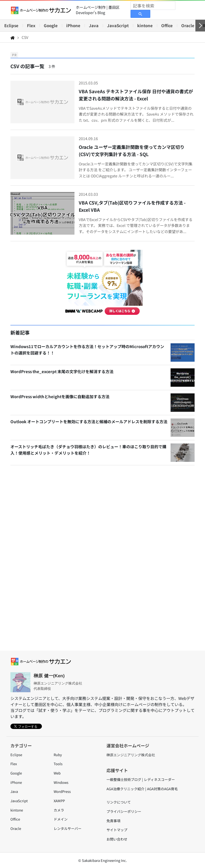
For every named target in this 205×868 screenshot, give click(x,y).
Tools (58, 764)
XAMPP (59, 801)
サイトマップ (117, 830)
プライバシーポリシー (124, 811)
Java (94, 25)
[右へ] (200, 26)
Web (57, 773)
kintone (145, 25)
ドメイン (61, 819)
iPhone (73, 25)
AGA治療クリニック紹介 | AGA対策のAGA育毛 (142, 789)
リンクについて (119, 802)
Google (51, 25)
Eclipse (11, 25)
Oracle (188, 25)
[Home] (13, 37)
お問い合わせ (117, 839)
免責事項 (113, 821)
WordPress (62, 791)
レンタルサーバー (68, 828)
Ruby (58, 755)
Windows (61, 782)
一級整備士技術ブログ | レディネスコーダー (141, 779)
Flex (31, 25)
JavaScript (118, 25)
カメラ (59, 810)
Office (167, 25)
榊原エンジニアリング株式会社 (131, 755)
